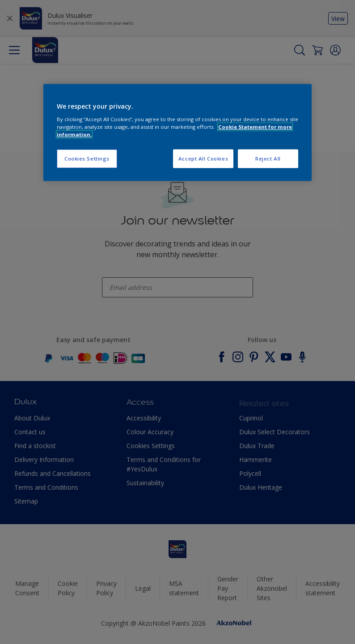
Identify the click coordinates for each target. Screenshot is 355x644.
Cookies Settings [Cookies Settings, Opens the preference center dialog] (87, 159)
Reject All (268, 159)
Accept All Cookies (203, 159)
